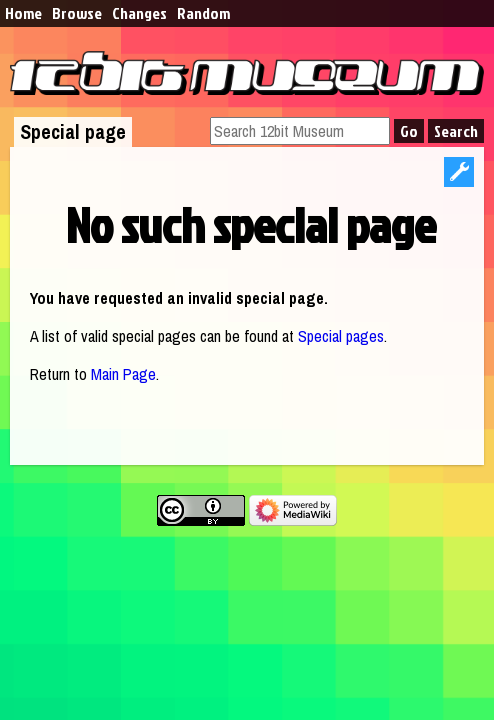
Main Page (123, 374)
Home (23, 13)
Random (203, 13)
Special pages (341, 336)
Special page (73, 131)
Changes (139, 13)
